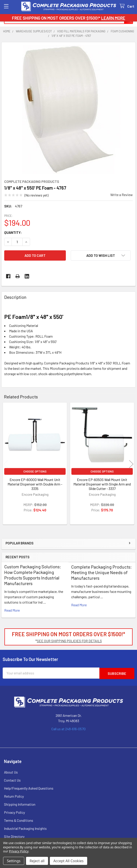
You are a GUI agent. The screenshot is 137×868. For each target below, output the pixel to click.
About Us (11, 772)
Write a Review (122, 195)
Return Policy (14, 796)
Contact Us (12, 780)
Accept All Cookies (68, 861)
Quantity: (13, 232)
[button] (101, 255)
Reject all (37, 861)
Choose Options (35, 471)
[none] (68, 109)
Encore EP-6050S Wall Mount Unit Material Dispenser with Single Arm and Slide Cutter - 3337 (102, 484)
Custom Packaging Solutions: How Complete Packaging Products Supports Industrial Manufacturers (33, 575)
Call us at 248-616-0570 (68, 728)
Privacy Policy (14, 812)
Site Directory (14, 836)
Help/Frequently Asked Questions (29, 788)
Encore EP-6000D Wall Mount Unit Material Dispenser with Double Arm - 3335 (35, 484)
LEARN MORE (113, 18)
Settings (14, 861)
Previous (6, 464)
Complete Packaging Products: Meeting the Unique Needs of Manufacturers (101, 572)
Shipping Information (20, 804)
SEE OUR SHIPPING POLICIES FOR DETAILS (69, 641)
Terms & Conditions (19, 820)
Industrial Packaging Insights (25, 828)
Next (131, 464)
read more (12, 610)
